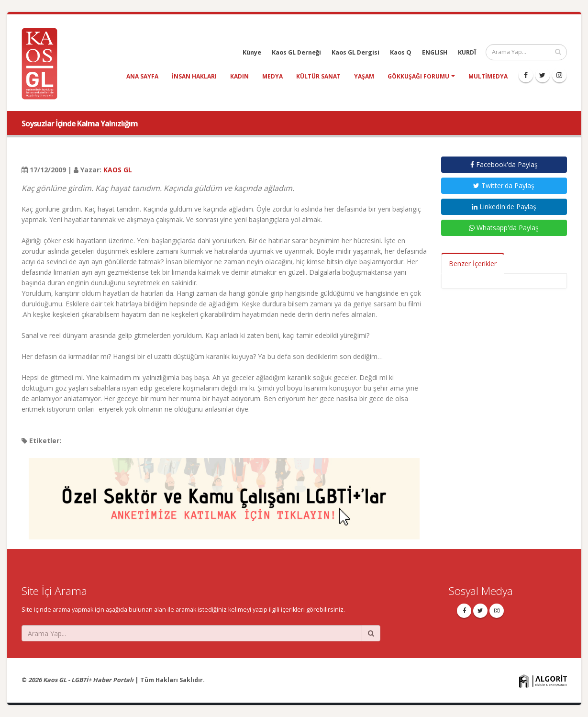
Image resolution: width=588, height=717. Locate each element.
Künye (252, 52)
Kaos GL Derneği (296, 52)
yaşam (364, 76)
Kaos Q (401, 52)
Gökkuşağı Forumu (418, 76)
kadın (239, 76)
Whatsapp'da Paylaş (504, 228)
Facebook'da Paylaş (504, 164)
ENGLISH (435, 52)
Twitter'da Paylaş (504, 185)
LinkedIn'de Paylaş (504, 207)
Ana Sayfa (142, 76)
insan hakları (194, 76)
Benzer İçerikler (473, 263)
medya (272, 76)
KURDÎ (467, 52)
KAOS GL (118, 170)
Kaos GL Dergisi (355, 52)
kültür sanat (318, 76)
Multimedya (488, 76)
